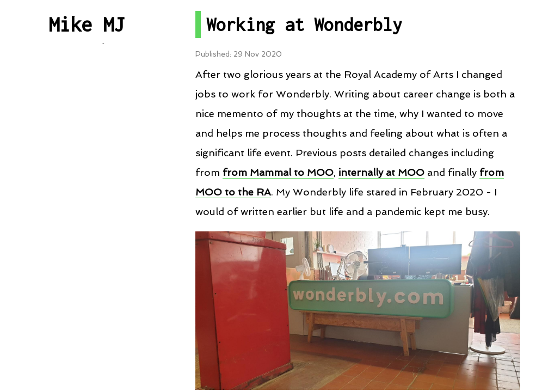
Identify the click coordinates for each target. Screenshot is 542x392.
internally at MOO (381, 172)
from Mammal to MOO (278, 172)
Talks (87, 215)
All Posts (87, 96)
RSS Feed (87, 255)
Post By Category (87, 136)
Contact (87, 312)
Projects (87, 176)
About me (87, 351)
